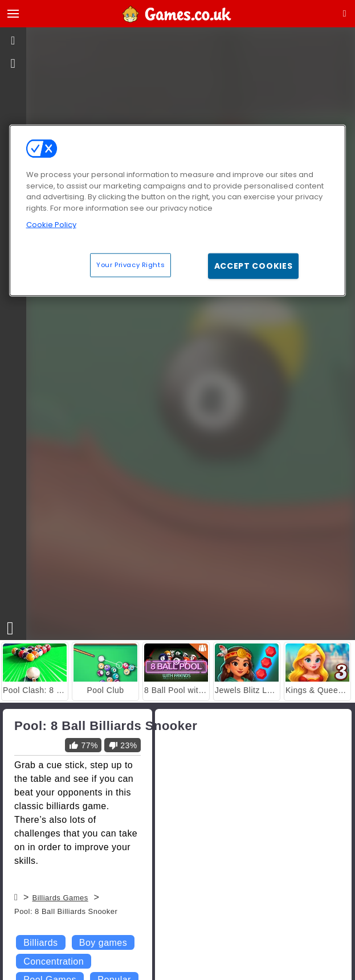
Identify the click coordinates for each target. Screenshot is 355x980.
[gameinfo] (13, 64)
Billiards (40, 943)
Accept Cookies (254, 265)
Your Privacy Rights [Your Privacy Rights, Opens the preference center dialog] (130, 264)
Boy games (103, 943)
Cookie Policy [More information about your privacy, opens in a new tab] (51, 225)
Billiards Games (60, 898)
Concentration (54, 961)
